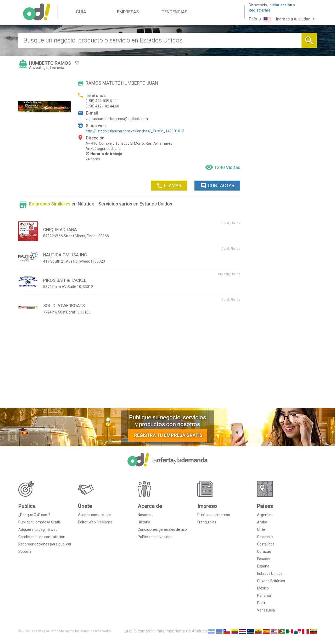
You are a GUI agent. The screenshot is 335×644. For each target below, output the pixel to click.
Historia (144, 522)
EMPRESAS (128, 12)
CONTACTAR (217, 186)
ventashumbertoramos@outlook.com (117, 119)
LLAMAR (169, 186)
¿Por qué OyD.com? (34, 515)
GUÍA (81, 12)
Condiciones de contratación (42, 537)
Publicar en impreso (214, 515)
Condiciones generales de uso (162, 529)
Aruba (262, 522)
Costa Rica (266, 544)
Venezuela (266, 610)
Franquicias (207, 522)
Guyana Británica (271, 581)
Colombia (265, 537)
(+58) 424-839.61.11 (102, 101)
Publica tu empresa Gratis (40, 522)
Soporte (25, 551)
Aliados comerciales (95, 515)
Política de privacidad (155, 537)
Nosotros (145, 515)
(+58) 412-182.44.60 (102, 106)
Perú (261, 603)
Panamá (264, 596)
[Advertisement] (129, 366)
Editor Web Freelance (95, 522)
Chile (261, 529)
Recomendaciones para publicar (45, 544)
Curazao (264, 551)
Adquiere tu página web (38, 529)
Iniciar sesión (280, 5)
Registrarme (259, 10)
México (263, 588)
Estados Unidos (270, 573)
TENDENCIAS (175, 12)
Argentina (265, 515)
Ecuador (264, 559)
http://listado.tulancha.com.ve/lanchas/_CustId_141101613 (135, 131)
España (263, 566)
